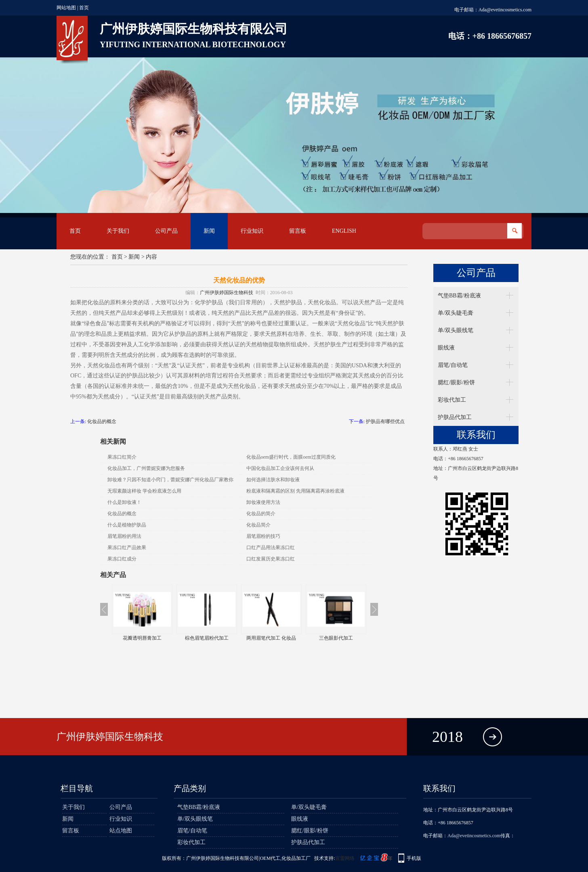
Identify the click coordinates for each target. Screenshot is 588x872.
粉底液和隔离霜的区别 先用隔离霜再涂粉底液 (295, 491)
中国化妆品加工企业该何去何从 (280, 468)
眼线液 (446, 348)
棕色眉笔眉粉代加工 (207, 638)
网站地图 (66, 8)
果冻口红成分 (122, 559)
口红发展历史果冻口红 (271, 559)
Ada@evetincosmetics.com (505, 10)
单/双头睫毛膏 (456, 313)
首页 (84, 8)
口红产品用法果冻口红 (271, 548)
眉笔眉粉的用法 (124, 536)
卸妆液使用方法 (263, 502)
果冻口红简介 (122, 457)
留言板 (298, 231)
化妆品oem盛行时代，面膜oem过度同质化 (291, 457)
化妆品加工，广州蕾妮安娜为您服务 (146, 468)
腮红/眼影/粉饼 (456, 382)
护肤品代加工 (455, 417)
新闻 (209, 231)
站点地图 (121, 831)
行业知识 (252, 231)
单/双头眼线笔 (456, 330)
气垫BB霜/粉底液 (459, 296)
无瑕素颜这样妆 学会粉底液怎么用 (144, 491)
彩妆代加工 (452, 400)
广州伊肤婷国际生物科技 (227, 293)
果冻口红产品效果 (127, 548)
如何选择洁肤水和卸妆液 (273, 480)
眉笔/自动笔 (453, 365)
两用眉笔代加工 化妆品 (271, 638)
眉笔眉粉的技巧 (263, 536)
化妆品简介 (258, 525)
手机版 (414, 858)
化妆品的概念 (102, 421)
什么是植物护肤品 (127, 525)
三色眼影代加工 (336, 638)
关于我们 (118, 231)
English (344, 231)
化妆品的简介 (261, 514)
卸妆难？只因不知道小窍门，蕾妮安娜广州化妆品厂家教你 (170, 480)
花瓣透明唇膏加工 (142, 638)
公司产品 (166, 231)
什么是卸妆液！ (124, 502)
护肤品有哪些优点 (385, 421)
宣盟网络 (345, 858)
